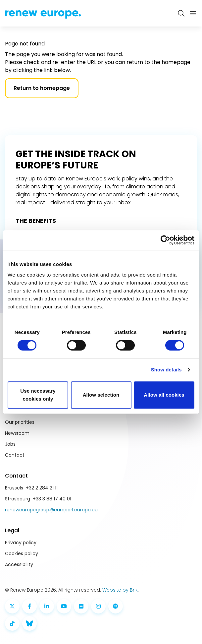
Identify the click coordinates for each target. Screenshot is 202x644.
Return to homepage (42, 88)
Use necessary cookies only (38, 395)
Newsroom (17, 433)
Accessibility (19, 564)
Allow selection (101, 395)
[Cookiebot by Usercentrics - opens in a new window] (165, 240)
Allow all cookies (164, 395)
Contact (15, 455)
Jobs (10, 444)
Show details (166, 370)
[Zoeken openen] (181, 13)
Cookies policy (22, 553)
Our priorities (20, 422)
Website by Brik (120, 590)
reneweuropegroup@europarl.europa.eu (51, 510)
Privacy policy (21, 543)
